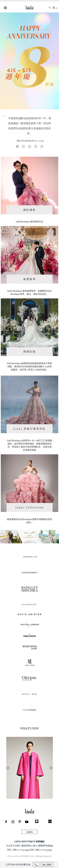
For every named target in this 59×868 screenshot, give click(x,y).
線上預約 (47, 864)
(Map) (50, 846)
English (30, 832)
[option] (30, 768)
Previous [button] (8, 768)
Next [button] (51, 768)
